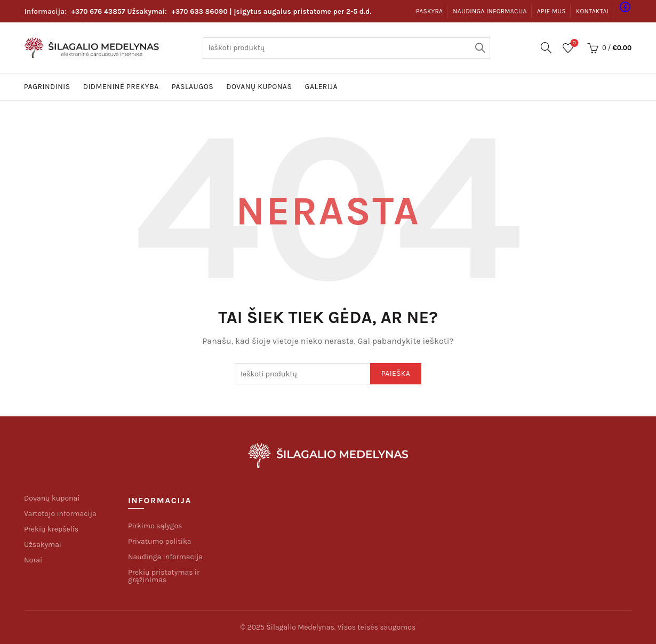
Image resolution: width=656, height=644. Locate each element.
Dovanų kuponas (259, 87)
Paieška (479, 48)
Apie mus (551, 11)
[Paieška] (546, 47)
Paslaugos (193, 87)
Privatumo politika (160, 541)
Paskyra (430, 11)
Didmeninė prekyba (121, 87)
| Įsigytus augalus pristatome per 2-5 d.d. (272, 11)
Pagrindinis (47, 87)
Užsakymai (43, 545)
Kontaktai (592, 11)
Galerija (321, 87)
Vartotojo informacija (60, 514)
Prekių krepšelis (51, 529)
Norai (33, 560)
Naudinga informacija (490, 11)
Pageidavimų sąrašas (573, 43)
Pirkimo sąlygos (155, 526)
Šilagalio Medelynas (300, 627)
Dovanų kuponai (52, 498)
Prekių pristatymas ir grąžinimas (164, 576)
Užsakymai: (120, 11)
